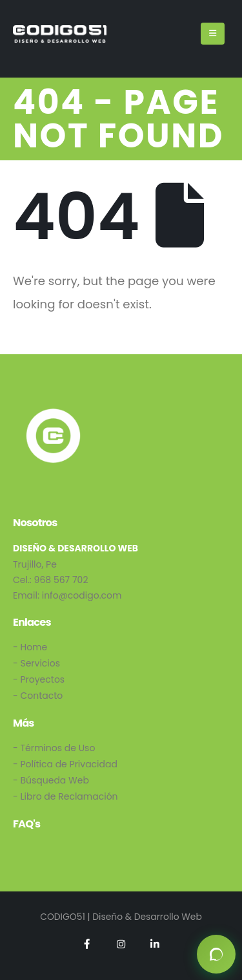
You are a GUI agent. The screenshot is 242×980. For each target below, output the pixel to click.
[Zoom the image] (53, 413)
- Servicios (36, 663)
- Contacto (38, 696)
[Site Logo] (60, 34)
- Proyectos (39, 679)
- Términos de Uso (54, 748)
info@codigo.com (82, 595)
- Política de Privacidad (65, 764)
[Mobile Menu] (213, 34)
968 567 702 (61, 580)
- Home (30, 647)
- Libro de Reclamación (66, 796)
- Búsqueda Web (51, 780)
